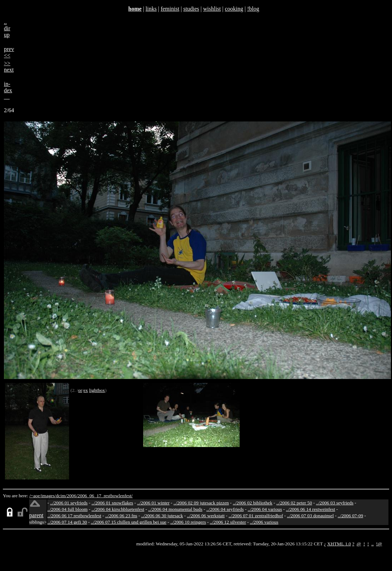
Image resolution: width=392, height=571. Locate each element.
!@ (379, 544)
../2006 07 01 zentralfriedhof (256, 516)
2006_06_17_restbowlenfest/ (105, 496)
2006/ (72, 496)
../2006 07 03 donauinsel (310, 516)
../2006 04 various (265, 509)
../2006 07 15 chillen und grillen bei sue (129, 522)
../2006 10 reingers (188, 522)
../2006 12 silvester (228, 522)
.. (373, 544)
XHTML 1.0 (339, 544)
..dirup (7, 28)
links (151, 9)
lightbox (97, 390)
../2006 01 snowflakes (112, 503)
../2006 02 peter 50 (294, 503)
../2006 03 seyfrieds (335, 503)
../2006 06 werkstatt (206, 516)
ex (86, 390)
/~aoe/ (35, 496)
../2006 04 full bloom (67, 509)
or (80, 390)
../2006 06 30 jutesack (162, 516)
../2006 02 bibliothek (253, 503)
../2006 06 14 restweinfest (310, 509)
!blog (253, 9)
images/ (49, 496)
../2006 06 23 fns (121, 516)
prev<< (9, 52)
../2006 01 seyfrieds (69, 503)
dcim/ (61, 496)
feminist (170, 9)
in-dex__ (8, 90)
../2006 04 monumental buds (175, 509)
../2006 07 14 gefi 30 (67, 522)
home (135, 9)
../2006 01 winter (153, 503)
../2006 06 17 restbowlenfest (74, 516)
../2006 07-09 (351, 516)
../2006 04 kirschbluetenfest (118, 509)
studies (191, 9)
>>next (9, 66)
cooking (234, 9)
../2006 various (264, 522)
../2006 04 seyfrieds (225, 509)
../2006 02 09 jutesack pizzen (201, 503)
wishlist (212, 9)
